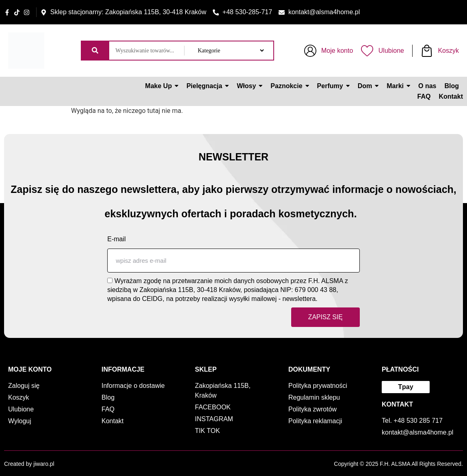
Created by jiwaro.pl (29, 464)
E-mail (116, 239)
